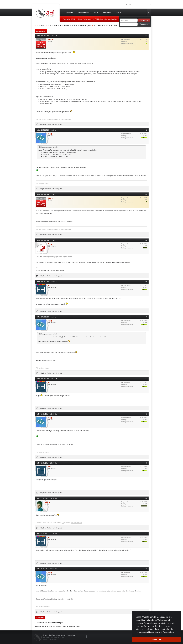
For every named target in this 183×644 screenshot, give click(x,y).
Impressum (62, 635)
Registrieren (144, 24)
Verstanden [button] (156, 639)
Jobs (49, 635)
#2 (146, 130)
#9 (146, 463)
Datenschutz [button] (168, 632)
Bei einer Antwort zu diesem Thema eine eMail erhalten (61, 626)
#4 (146, 240)
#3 (146, 194)
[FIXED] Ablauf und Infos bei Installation (106, 19)
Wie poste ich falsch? (43, 184)
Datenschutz (71, 635)
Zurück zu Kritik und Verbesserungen (49, 623)
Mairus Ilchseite (77, 523)
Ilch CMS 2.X (72, 19)
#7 (146, 379)
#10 (146, 498)
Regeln (54, 635)
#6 (146, 317)
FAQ (63, 523)
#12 (146, 569)
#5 (146, 282)
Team (45, 635)
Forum (65, 19)
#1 (146, 36)
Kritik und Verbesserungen (85, 19)
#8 (146, 414)
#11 (146, 534)
